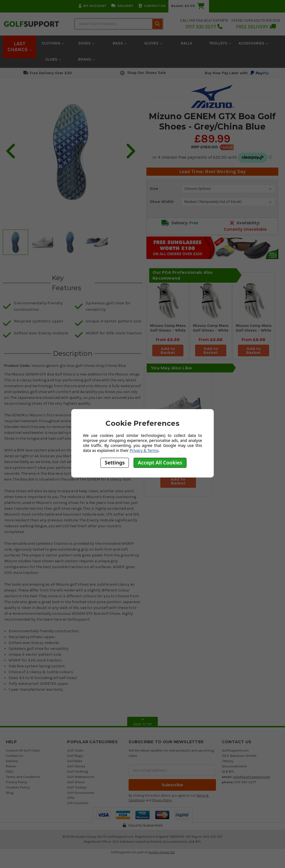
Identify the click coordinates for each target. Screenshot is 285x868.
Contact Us (152, 6)
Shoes (86, 43)
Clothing (53, 43)
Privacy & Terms (144, 450)
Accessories (253, 43)
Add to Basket (168, 350)
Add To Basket (178, 481)
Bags (120, 43)
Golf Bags (75, 756)
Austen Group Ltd (161, 852)
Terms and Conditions (23, 777)
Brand (86, 59)
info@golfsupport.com (252, 777)
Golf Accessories (81, 793)
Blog (10, 793)
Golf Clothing (78, 771)
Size (154, 188)
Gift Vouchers (78, 803)
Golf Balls (75, 761)
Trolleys (220, 43)
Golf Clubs (75, 750)
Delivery (122, 6)
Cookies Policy (18, 787)
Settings (115, 462)
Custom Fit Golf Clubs (23, 750)
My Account (92, 6)
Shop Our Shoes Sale (142, 73)
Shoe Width (162, 202)
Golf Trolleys (77, 787)
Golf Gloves (76, 766)
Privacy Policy (17, 782)
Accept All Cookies (160, 462)
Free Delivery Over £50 (48, 73)
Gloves (153, 43)
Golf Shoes (76, 782)
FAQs (10, 771)
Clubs (53, 59)
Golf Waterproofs (81, 777)
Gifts (71, 798)
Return (11, 766)
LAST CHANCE (20, 47)
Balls (187, 43)
